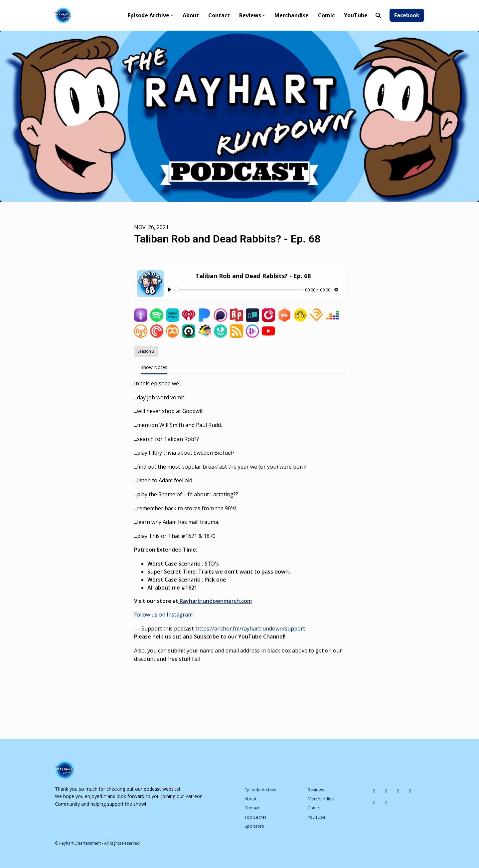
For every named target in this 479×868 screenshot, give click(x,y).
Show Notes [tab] (154, 367)
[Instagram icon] (386, 791)
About (191, 15)
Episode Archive (149, 15)
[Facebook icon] (374, 802)
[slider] (239, 290)
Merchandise (292, 15)
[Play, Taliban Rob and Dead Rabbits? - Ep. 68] (170, 290)
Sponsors (254, 826)
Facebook (407, 15)
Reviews (250, 15)
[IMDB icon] (374, 791)
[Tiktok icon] (398, 791)
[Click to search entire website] (378, 15)
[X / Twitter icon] (410, 791)
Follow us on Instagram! (164, 615)
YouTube (356, 15)
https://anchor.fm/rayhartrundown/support (250, 629)
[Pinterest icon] (386, 802)
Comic (326, 15)
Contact (219, 15)
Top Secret (255, 817)
